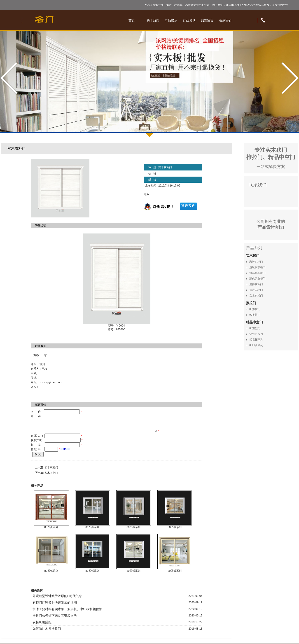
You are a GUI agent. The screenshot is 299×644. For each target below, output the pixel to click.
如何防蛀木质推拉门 (47, 632)
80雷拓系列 (256, 340)
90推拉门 (255, 315)
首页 (132, 20)
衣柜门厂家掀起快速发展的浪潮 (55, 606)
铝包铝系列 (256, 334)
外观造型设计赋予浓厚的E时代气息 (57, 599)
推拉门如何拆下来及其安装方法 (55, 619)
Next (289, 78)
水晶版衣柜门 (257, 273)
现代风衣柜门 (257, 279)
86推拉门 (255, 309)
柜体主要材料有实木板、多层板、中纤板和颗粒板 (67, 612)
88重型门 (255, 328)
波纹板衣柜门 (257, 267)
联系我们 (225, 20)
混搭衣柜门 (256, 284)
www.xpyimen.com (51, 382)
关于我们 (153, 20)
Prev (10, 78)
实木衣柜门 (51, 471)
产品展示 (171, 20)
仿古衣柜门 (256, 290)
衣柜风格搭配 (42, 625)
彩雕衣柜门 (256, 262)
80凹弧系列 (51, 531)
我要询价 (188, 205)
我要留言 (207, 20)
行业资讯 (189, 20)
